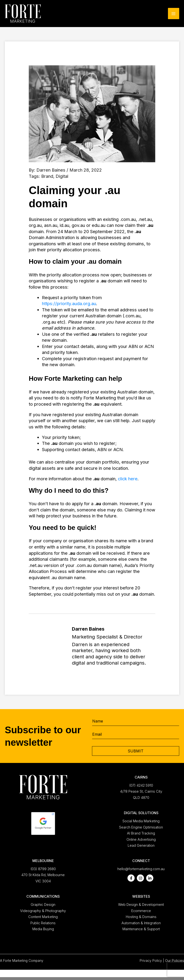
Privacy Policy (151, 961)
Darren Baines (51, 170)
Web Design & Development (141, 905)
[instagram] (140, 878)
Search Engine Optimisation (141, 827)
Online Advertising (141, 840)
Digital (62, 176)
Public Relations (43, 923)
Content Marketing (43, 917)
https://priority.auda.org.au (69, 303)
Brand (47, 176)
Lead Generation (141, 846)
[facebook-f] (131, 878)
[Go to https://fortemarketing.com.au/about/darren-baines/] (92, 647)
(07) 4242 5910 (141, 785)
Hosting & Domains (141, 917)
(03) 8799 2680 (43, 869)
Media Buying (43, 929)
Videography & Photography (43, 911)
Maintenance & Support (141, 929)
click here (128, 479)
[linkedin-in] (150, 878)
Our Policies (175, 961)
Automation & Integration (141, 923)
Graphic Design (43, 905)
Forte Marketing (15, 961)
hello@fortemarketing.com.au (141, 869)
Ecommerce (141, 911)
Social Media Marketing (141, 821)
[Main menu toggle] (174, 14)
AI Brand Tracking (141, 833)
